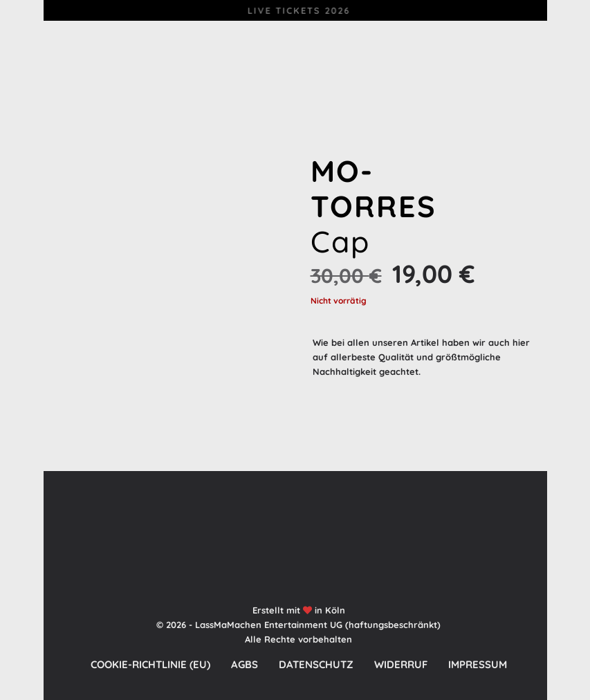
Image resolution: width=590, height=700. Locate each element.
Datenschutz (316, 664)
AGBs (245, 664)
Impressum (478, 664)
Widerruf (401, 664)
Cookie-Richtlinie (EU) (150, 664)
